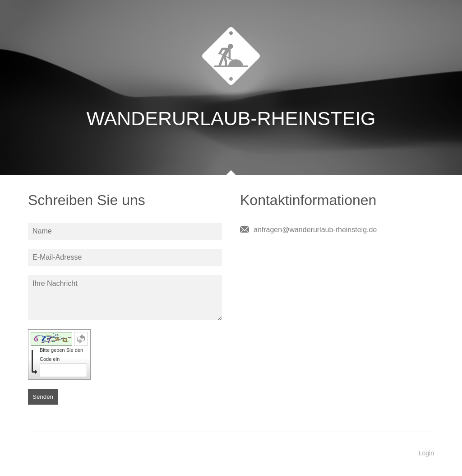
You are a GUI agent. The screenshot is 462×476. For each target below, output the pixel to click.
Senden (43, 397)
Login (426, 453)
